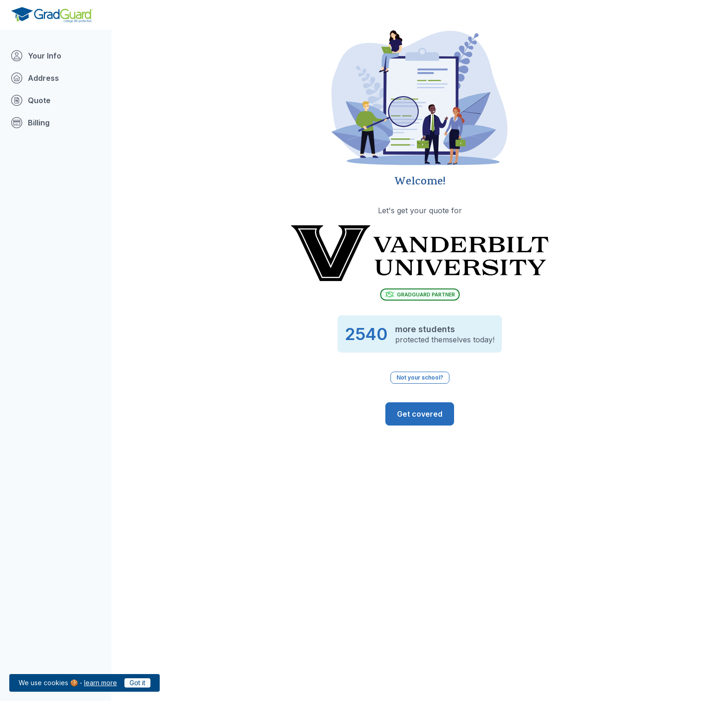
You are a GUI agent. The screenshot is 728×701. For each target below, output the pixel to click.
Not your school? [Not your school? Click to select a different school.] (420, 377)
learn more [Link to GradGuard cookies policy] (101, 683)
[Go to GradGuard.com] (52, 15)
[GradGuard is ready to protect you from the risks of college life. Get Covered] (420, 414)
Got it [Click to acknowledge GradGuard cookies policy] (137, 683)
